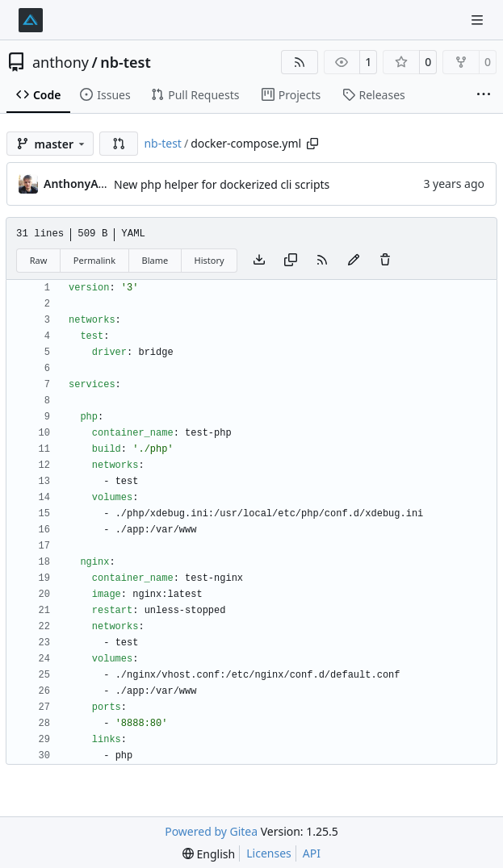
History (210, 260)
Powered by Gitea (211, 831)
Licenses (269, 853)
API (312, 853)
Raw (39, 260)
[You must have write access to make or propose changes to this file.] (385, 261)
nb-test (126, 62)
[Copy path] (312, 144)
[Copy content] (291, 261)
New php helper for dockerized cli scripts (222, 184)
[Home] (31, 20)
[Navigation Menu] (479, 20)
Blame (155, 260)
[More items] (484, 95)
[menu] (209, 854)
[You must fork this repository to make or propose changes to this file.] (354, 261)
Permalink (94, 260)
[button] (119, 144)
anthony (61, 62)
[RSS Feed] (300, 62)
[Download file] (259, 261)
